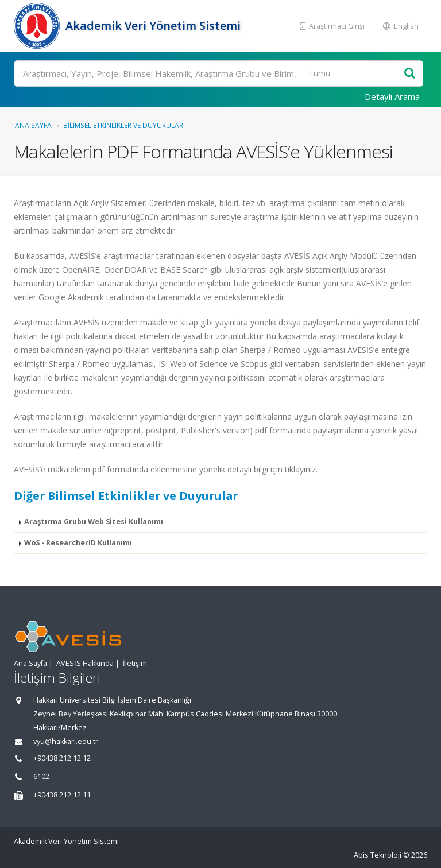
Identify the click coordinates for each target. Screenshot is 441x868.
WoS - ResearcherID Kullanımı (78, 543)
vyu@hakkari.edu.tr (66, 741)
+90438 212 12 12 (62, 758)
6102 (41, 776)
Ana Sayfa (33, 125)
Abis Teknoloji (378, 855)
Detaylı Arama (392, 96)
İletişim (135, 663)
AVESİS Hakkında (85, 663)
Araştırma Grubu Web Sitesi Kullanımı (94, 522)
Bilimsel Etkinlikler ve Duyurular (123, 125)
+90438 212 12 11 (62, 795)
